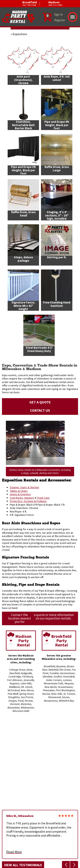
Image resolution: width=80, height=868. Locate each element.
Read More (14, 852)
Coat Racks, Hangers (22, 498)
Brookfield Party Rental (61, 641)
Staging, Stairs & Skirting (24, 487)
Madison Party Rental (23, 641)
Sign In (59, 14)
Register (60, 20)
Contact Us (40, 410)
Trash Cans (43, 498)
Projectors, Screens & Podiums (28, 501)
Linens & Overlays (20, 494)
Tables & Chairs (19, 491)
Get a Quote (40, 402)
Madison (47, 4)
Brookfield (21, 4)
